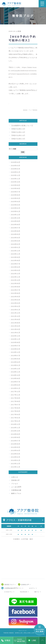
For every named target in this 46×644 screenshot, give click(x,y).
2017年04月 (16, 414)
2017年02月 (16, 418)
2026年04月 (16, 162)
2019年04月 (16, 362)
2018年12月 (16, 369)
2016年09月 (16, 434)
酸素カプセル (16, 493)
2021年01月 (16, 333)
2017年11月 (16, 395)
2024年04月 (16, 238)
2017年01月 (16, 421)
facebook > (24, 592)
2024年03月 (16, 241)
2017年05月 (16, 411)
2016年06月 (16, 444)
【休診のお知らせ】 (18, 129)
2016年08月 (16, 437)
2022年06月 (16, 293)
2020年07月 (16, 346)
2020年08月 (16, 342)
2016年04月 (16, 450)
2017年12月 (16, 391)
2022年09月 (16, 283)
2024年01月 (16, 247)
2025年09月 (16, 185)
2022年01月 (16, 310)
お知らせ (15, 477)
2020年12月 (16, 336)
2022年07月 (16, 290)
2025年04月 (16, 202)
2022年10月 (16, 280)
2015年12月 (16, 464)
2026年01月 (16, 172)
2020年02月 (16, 349)
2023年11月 (16, 254)
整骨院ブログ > (10, 585)
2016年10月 (16, 431)
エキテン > (33, 588)
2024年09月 (16, 221)
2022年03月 (16, 303)
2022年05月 (16, 297)
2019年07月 (16, 356)
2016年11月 (16, 428)
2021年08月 (16, 323)
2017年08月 (16, 401)
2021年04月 (16, 326)
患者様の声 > (26, 585)
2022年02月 (16, 306)
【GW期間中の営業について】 (22, 126)
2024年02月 (16, 244)
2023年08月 (16, 260)
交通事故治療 (16, 490)
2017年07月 (16, 405)
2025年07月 (16, 192)
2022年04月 (16, 300)
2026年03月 (16, 166)
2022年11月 (16, 277)
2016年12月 (16, 424)
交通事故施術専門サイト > (14, 588)
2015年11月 (16, 467)
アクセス (15, 484)
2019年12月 (16, 352)
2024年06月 (16, 231)
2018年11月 (16, 372)
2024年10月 (16, 218)
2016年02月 (16, 457)
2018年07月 (16, 382)
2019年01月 (16, 365)
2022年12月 (16, 274)
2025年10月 (16, 182)
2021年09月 (16, 319)
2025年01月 (16, 211)
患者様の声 (16, 480)
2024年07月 (16, 228)
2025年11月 (16, 179)
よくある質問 (16, 487)
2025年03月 (16, 205)
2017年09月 (16, 398)
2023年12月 (16, 251)
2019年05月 (16, 359)
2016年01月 (16, 460)
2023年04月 (16, 267)
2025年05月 (16, 198)
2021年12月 (16, 313)
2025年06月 (16, 195)
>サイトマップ (23, 631)
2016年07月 (16, 441)
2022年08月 (16, 287)
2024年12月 (16, 215)
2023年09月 (16, 257)
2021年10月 (16, 316)
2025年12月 (16, 175)
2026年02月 (16, 169)
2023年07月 (16, 264)
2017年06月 (16, 408)
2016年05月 (16, 447)
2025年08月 (16, 188)
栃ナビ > (38, 592)
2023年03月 (16, 270)
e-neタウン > (9, 592)
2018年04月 (16, 385)
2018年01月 (16, 388)
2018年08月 (16, 378)
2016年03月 (16, 454)
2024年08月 (16, 224)
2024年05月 (16, 234)
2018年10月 (16, 375)
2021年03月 (16, 329)
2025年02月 (16, 208)
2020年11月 (16, 339)
